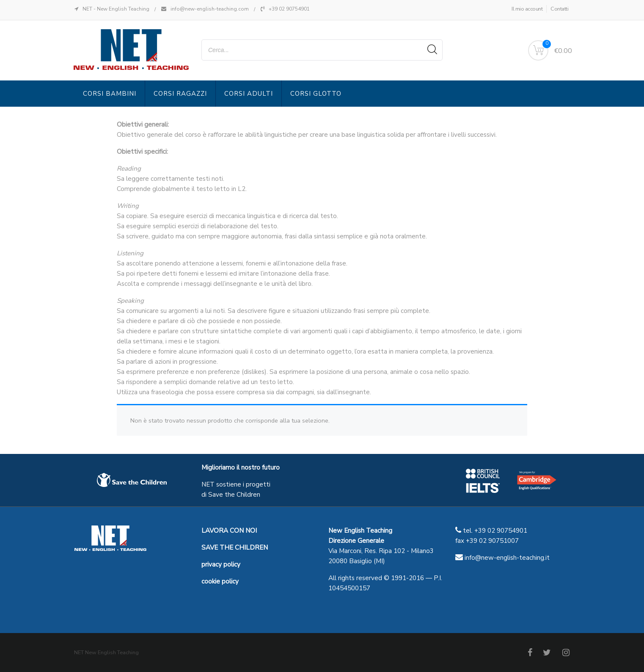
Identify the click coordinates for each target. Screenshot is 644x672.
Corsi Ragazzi (180, 94)
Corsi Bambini (110, 94)
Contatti (559, 9)
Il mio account (527, 9)
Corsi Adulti (249, 94)
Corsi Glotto (316, 94)
